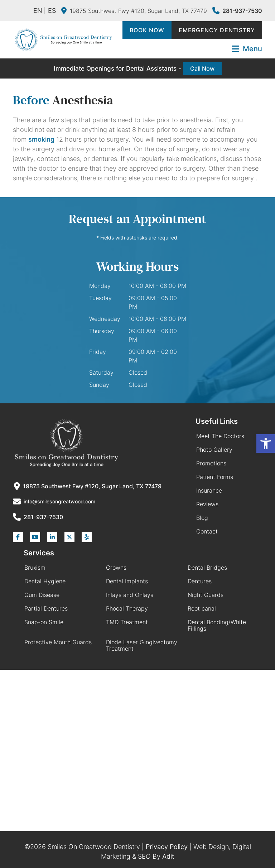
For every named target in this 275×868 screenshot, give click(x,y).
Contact (207, 531)
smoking (41, 139)
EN (38, 11)
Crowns (116, 568)
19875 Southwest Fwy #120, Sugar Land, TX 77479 (134, 11)
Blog (202, 518)
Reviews (207, 504)
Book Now (147, 30)
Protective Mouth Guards (58, 642)
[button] (266, 444)
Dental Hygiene (45, 581)
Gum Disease (42, 595)
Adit (168, 856)
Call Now (202, 68)
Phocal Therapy (127, 608)
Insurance (209, 490)
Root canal (202, 608)
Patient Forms (215, 477)
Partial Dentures (46, 608)
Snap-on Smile (44, 622)
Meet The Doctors (220, 436)
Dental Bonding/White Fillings (217, 625)
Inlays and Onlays (130, 595)
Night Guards (206, 595)
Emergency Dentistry (217, 30)
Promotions (211, 463)
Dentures (200, 581)
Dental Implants (127, 581)
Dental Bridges (207, 568)
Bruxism (35, 568)
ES (52, 11)
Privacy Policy (167, 847)
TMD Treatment (127, 622)
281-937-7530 (237, 11)
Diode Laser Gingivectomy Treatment (142, 645)
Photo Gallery (214, 450)
